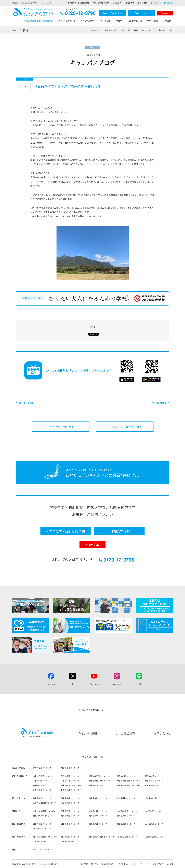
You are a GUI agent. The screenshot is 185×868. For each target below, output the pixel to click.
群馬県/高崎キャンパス (70, 776)
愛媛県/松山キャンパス (42, 828)
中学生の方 (72, 3)
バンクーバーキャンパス (43, 850)
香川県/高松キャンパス (154, 824)
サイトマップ (158, 864)
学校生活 (120, 21)
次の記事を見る (159, 402)
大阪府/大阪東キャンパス (127, 811)
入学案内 (167, 21)
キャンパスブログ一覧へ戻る (126, 426)
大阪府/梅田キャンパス (98, 811)
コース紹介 (106, 21)
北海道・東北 (95, 30)
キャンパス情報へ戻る (62, 426)
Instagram (117, 684)
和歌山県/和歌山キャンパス (44, 816)
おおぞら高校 (33, 15)
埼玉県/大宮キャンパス (154, 776)
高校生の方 (85, 3)
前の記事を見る (26, 402)
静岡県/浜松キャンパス (98, 798)
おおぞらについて (67, 21)
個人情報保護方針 (108, 864)
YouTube (94, 684)
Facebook (51, 684)
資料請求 (165, 13)
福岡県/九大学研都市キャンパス (102, 837)
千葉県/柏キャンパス (41, 781)
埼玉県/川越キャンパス (126, 776)
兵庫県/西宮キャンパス (70, 816)
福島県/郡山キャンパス (70, 768)
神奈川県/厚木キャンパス (155, 785)
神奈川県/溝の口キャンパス (72, 785)
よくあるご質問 (125, 733)
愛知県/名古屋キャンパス (155, 798)
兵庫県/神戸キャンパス (98, 816)
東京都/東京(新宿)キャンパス (128, 781)
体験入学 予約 (141, 13)
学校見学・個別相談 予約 (112, 13)
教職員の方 (130, 3)
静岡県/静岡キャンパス (70, 798)
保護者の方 (143, 3)
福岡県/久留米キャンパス (127, 837)
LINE (139, 684)
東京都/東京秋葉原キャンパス (101, 781)
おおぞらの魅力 (88, 21)
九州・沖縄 (161, 30)
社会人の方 (117, 3)
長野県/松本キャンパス (70, 790)
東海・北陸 (125, 30)
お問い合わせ (162, 733)
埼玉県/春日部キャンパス (99, 776)
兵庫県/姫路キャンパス (126, 816)
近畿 (136, 30)
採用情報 (95, 864)
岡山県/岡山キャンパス (42, 824)
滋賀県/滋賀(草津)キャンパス (44, 811)
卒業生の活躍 (136, 21)
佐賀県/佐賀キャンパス (154, 837)
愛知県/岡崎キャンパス (126, 798)
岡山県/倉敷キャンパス (70, 824)
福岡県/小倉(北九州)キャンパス (45, 837)
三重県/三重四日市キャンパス (45, 803)
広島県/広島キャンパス (126, 824)
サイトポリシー (125, 864)
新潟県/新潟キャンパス (42, 790)
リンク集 (170, 864)
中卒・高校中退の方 (101, 3)
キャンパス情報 (20, 30)
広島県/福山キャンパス (98, 824)
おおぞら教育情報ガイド (94, 710)
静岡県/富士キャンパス (42, 798)
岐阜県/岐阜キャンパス (70, 803)
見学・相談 (152, 21)
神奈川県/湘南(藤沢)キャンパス (129, 785)
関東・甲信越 (110, 30)
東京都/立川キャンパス (154, 781)
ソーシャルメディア (142, 864)
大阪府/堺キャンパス (153, 811)
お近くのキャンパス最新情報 (162, 3)
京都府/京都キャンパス (70, 811)
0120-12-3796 (78, 14)
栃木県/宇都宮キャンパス (43, 776)
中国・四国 (147, 30)
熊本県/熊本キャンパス (70, 841)
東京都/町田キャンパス (42, 785)
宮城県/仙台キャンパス (42, 768)
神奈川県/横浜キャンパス (99, 785)
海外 (172, 30)
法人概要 (84, 864)
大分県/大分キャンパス (42, 841)
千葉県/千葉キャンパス (70, 781)
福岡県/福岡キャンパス (70, 837)
